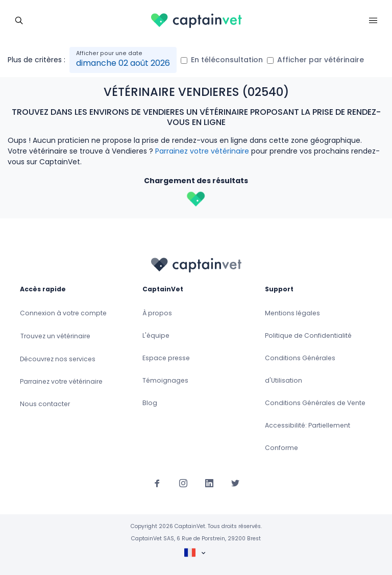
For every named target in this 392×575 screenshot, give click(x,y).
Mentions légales (292, 313)
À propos (157, 313)
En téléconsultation (227, 60)
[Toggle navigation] (19, 19)
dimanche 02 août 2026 (123, 63)
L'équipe (156, 335)
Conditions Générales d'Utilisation (300, 369)
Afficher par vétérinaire (321, 60)
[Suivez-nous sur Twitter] (235, 483)
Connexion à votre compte (63, 313)
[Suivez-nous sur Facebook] (157, 483)
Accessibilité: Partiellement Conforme (308, 436)
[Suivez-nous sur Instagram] (183, 483)
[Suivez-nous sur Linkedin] (209, 483)
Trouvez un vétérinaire (55, 336)
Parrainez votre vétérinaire (202, 151)
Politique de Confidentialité (308, 335)
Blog (150, 403)
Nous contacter (45, 404)
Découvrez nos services (58, 359)
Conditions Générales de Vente (315, 403)
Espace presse (166, 358)
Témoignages (165, 380)
